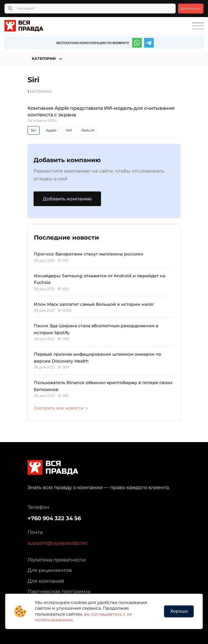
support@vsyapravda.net (58, 543)
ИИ (69, 130)
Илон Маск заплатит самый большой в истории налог (94, 304)
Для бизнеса (191, 9)
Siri (34, 130)
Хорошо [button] (179, 611)
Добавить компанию (67, 199)
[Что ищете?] (90, 9)
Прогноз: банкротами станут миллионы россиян (89, 254)
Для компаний (46, 581)
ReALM (88, 130)
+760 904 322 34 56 (54, 518)
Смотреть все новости (61, 408)
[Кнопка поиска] (10, 9)
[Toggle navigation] (198, 26)
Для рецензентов (50, 570)
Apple (51, 130)
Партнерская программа (59, 592)
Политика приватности (57, 560)
